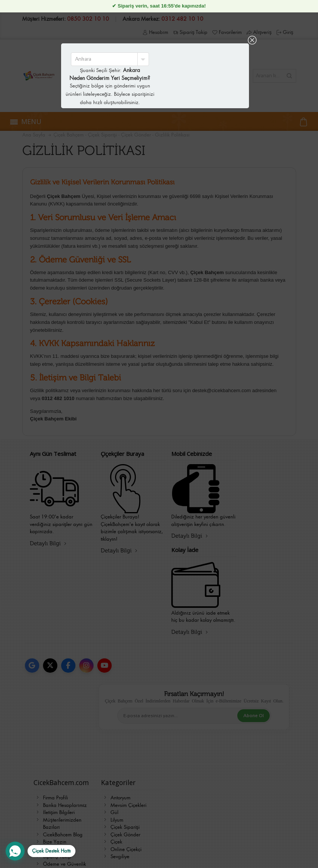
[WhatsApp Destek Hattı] (41, 851)
